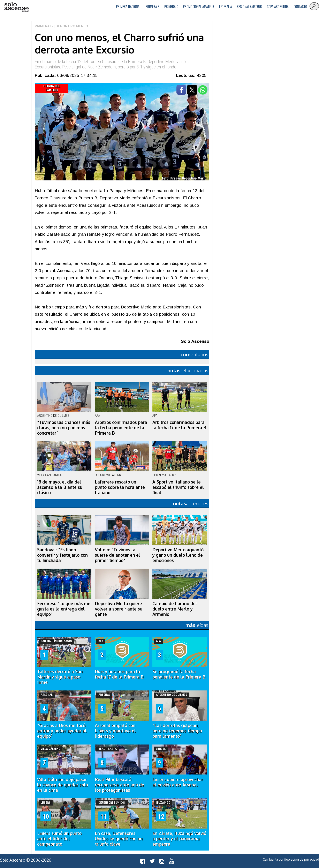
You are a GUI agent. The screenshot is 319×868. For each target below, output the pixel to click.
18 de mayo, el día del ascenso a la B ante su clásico (60, 487)
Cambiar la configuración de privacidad (291, 859)
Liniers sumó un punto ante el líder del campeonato (59, 839)
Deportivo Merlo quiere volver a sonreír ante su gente (119, 609)
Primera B (153, 7)
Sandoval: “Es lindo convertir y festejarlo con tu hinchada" (62, 555)
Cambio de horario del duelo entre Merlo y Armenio (175, 609)
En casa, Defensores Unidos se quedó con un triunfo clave (119, 839)
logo (16, 7)
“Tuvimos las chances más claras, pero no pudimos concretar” (64, 428)
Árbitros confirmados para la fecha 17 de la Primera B (179, 425)
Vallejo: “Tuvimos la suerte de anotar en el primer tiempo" (117, 555)
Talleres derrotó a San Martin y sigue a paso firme (60, 677)
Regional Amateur (249, 7)
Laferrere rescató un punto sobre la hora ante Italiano (120, 487)
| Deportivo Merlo (70, 26)
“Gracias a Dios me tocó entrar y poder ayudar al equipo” (62, 731)
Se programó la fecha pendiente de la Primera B (179, 674)
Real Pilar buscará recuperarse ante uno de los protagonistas (120, 785)
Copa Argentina (278, 7)
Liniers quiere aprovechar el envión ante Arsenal (178, 782)
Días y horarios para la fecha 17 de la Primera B (119, 674)
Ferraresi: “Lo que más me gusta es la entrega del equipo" (64, 609)
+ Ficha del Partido (51, 88)
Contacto (300, 7)
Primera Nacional (128, 7)
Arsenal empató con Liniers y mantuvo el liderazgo (115, 731)
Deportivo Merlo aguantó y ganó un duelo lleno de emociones (178, 555)
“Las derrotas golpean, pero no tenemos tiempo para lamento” (177, 731)
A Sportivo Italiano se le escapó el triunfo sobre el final (178, 487)
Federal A (226, 7)
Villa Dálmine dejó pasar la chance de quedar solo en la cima (63, 785)
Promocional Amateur (199, 7)
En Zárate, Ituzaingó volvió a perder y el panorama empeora (179, 839)
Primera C (171, 7)
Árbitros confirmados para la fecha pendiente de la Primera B (121, 428)
